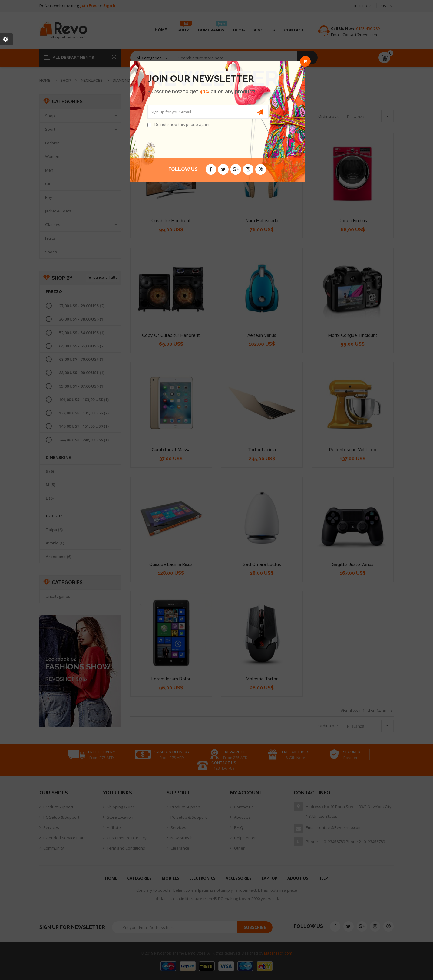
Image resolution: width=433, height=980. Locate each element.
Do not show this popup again (182, 124)
